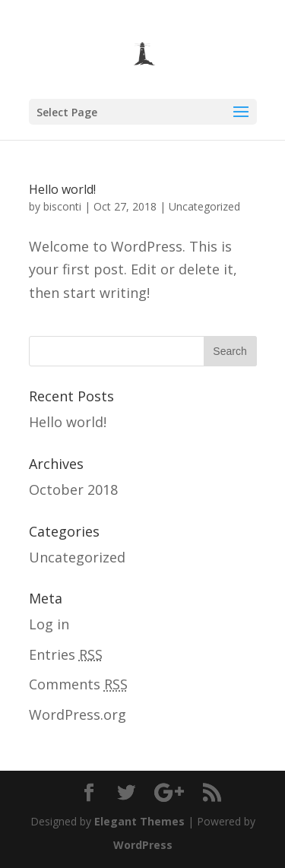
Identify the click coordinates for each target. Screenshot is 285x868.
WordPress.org (78, 714)
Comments (78, 684)
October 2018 (73, 489)
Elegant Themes (139, 821)
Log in (49, 624)
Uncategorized (204, 206)
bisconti (62, 206)
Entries (66, 654)
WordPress (143, 845)
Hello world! (62, 189)
